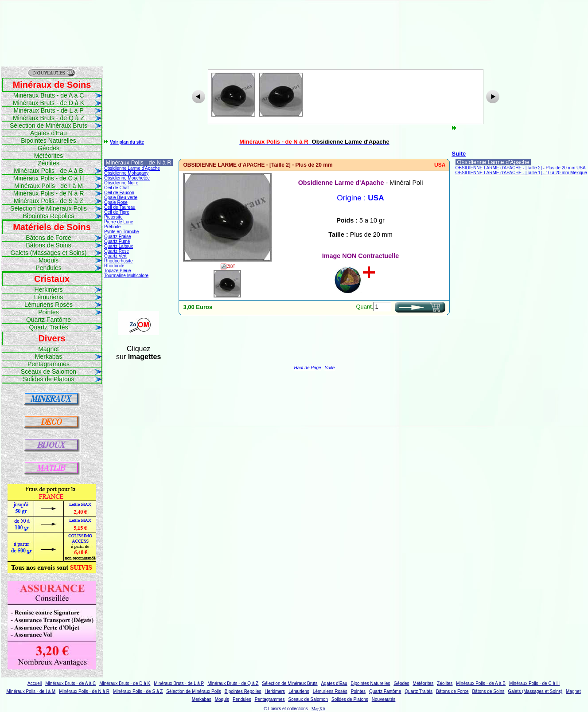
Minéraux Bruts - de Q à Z (49, 118)
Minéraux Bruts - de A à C (49, 95)
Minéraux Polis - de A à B (48, 171)
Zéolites (49, 163)
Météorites (49, 156)
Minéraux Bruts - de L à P (48, 110)
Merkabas (49, 356)
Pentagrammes (49, 364)
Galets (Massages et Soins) (49, 253)
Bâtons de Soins (49, 245)
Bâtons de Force (49, 238)
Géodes (49, 148)
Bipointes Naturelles (49, 141)
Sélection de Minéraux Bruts (49, 125)
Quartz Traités (49, 327)
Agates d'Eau (49, 133)
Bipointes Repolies (49, 216)
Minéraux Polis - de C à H (49, 178)
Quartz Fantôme (49, 320)
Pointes (49, 312)
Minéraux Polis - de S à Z (49, 201)
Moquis (49, 260)
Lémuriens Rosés (49, 305)
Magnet (49, 349)
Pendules (48, 268)
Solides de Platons (49, 379)
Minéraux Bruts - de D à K (49, 103)
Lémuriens (49, 297)
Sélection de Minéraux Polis (49, 208)
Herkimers (49, 289)
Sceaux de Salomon (49, 372)
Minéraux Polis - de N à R (49, 193)
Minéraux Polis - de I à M (49, 186)
